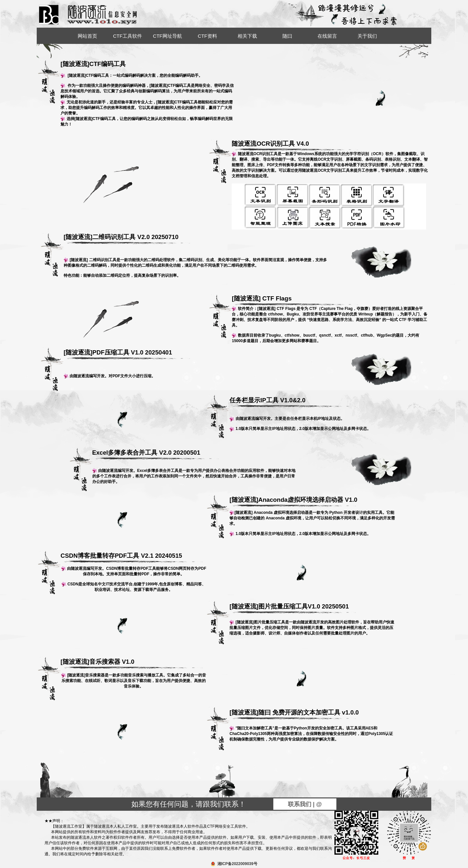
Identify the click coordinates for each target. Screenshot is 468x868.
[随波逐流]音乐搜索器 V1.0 (134, 664)
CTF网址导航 (168, 36)
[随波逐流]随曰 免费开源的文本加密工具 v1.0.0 (294, 714)
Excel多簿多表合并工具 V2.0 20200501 (157, 455)
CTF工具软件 (128, 36)
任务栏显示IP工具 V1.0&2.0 (294, 402)
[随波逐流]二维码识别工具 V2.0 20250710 (129, 239)
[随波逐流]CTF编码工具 (93, 64)
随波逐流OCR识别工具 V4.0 (297, 146)
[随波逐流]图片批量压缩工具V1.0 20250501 (294, 608)
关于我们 (367, 36)
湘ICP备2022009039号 (237, 864)
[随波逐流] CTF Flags (297, 300)
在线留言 (327, 36)
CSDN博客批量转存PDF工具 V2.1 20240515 (134, 558)
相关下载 (247, 36)
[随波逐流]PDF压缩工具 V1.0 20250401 (129, 354)
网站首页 (87, 36)
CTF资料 (207, 36)
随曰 (287, 36)
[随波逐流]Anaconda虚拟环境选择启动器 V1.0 (294, 502)
